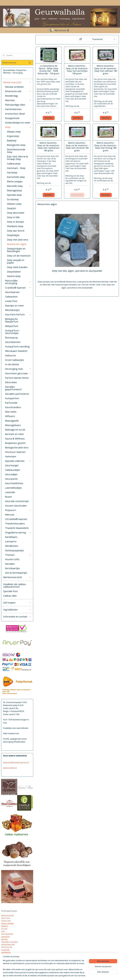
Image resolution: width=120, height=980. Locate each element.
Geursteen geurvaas (18, 373)
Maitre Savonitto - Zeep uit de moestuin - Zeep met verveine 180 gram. (77, 147)
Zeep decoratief (16, 213)
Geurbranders (13, 407)
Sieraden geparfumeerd (13, 388)
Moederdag (11, 96)
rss (67, 976)
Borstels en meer (15, 434)
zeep (3, 931)
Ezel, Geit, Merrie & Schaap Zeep (17, 158)
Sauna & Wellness (15, 439)
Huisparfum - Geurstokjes (13, 332)
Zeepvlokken (14, 272)
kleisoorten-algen (17, 244)
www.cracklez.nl (10, 768)
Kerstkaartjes (12, 568)
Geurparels (11, 479)
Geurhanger (12, 465)
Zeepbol (11, 208)
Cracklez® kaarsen (18, 288)
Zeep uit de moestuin (19, 256)
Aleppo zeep (14, 132)
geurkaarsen (6, 952)
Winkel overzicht (17, 82)
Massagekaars (13, 425)
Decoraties (11, 382)
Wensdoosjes (12, 310)
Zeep (18, 127)
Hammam (11, 456)
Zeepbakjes (13, 235)
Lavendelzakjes (13, 488)
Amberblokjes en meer (18, 123)
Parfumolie (11, 403)
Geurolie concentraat (17, 501)
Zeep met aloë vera (17, 240)
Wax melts (11, 412)
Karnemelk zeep (16, 177)
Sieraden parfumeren (17, 394)
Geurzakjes (11, 474)
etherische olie (7, 947)
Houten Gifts (12, 559)
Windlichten (12, 546)
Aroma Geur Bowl (15, 114)
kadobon (5, 926)
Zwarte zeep (14, 276)
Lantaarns (11, 541)
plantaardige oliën (8, 944)
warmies (4, 939)
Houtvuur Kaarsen (15, 452)
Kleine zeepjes (15, 181)
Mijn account (62, 30)
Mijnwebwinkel (97, 976)
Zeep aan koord (16, 231)
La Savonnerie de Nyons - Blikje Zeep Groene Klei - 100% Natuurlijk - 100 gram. (49, 70)
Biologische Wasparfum (12, 320)
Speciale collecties (18, 461)
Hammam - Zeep (16, 168)
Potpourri (18, 510)
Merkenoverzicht (17, 577)
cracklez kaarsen (7, 955)
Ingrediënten (17, 610)
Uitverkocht (77, 195)
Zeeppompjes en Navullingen (16, 250)
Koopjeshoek (12, 118)
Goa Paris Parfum (18, 314)
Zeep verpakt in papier (16, 261)
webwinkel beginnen (76, 976)
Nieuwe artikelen (14, 87)
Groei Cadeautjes (15, 360)
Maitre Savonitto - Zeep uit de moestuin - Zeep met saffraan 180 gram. (106, 70)
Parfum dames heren (17, 378)
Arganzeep (13, 136)
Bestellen (49, 118)
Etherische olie (18, 91)
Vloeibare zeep (15, 226)
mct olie (4, 929)
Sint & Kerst (6, 918)
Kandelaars (11, 537)
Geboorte (10, 355)
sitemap (62, 976)
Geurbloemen (13, 342)
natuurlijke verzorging (9, 942)
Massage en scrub (15, 430)
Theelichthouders (15, 524)
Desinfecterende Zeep (16, 151)
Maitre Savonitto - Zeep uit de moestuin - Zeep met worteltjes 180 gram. (77, 70)
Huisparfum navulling (17, 347)
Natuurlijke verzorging (18, 282)
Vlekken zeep (14, 204)
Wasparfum (12, 326)
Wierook (10, 515)
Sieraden (10, 564)
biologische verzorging (10, 960)
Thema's (18, 555)
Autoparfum (12, 398)
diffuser (4, 963)
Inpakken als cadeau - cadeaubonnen (15, 585)
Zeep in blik (13, 217)
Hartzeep (12, 173)
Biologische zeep (16, 145)
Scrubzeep (13, 199)
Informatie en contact (17, 617)
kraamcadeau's (7, 958)
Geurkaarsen (12, 292)
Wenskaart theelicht (16, 351)
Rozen (8, 497)
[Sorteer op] (97, 39)
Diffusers (10, 416)
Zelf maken (17, 603)
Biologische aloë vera (17, 448)
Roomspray (11, 338)
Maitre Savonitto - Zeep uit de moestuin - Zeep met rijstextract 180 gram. (49, 147)
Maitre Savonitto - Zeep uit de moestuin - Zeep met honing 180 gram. (106, 147)
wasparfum (5, 937)
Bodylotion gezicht (15, 443)
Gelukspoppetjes (15, 550)
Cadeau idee (10, 596)
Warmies (18, 100)
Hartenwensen (13, 109)
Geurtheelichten (14, 483)
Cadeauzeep (14, 164)
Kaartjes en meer (15, 306)
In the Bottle (12, 364)
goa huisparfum (7, 934)
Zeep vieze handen (17, 267)
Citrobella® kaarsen (16, 519)
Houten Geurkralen (16, 506)
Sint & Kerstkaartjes (16, 573)
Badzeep (12, 140)
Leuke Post (11, 301)
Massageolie (12, 421)
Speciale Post (10, 591)
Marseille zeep (19, 186)
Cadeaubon (11, 297)
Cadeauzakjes (13, 470)
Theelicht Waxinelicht (17, 528)
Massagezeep (14, 190)
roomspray (5, 950)
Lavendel (10, 492)
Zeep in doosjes (16, 222)
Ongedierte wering (18, 532)
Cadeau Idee (6, 921)
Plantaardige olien (15, 105)
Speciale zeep (14, 195)
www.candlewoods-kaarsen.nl (16, 762)
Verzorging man (18, 369)
